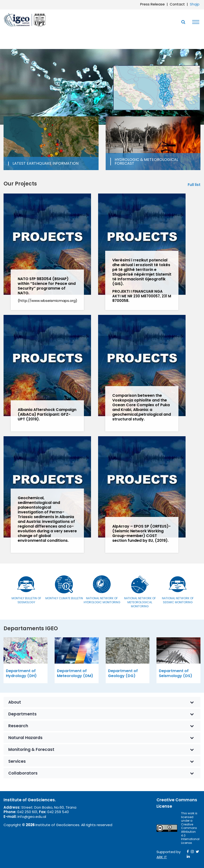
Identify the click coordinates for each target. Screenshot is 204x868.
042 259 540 (58, 812)
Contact (177, 4)
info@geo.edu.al (32, 817)
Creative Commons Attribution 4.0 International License (190, 834)
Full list (194, 185)
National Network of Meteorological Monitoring (140, 602)
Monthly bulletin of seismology (26, 600)
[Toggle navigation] (195, 22)
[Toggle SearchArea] (183, 22)
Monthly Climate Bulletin (64, 598)
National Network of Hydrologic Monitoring (102, 600)
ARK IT (162, 857)
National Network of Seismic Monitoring (178, 600)
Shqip (195, 4)
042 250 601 (27, 812)
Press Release (152, 4)
